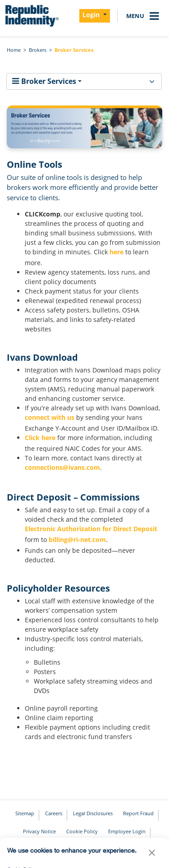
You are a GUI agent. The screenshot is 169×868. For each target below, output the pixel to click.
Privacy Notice (39, 831)
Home (14, 50)
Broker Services (74, 50)
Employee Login (127, 831)
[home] (32, 16)
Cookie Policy (82, 831)
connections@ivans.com (62, 467)
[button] (152, 855)
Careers (54, 813)
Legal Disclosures (93, 813)
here (116, 252)
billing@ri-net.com (77, 540)
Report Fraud (138, 813)
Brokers (38, 50)
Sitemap (25, 813)
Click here (40, 438)
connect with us (50, 417)
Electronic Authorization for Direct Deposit (91, 529)
